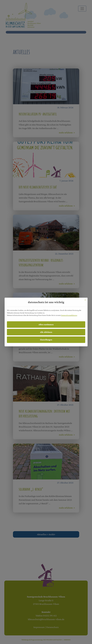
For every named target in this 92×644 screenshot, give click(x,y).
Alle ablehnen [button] (46, 328)
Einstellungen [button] (46, 335)
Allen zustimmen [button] (46, 320)
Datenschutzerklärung (69, 311)
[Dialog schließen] (85, 295)
